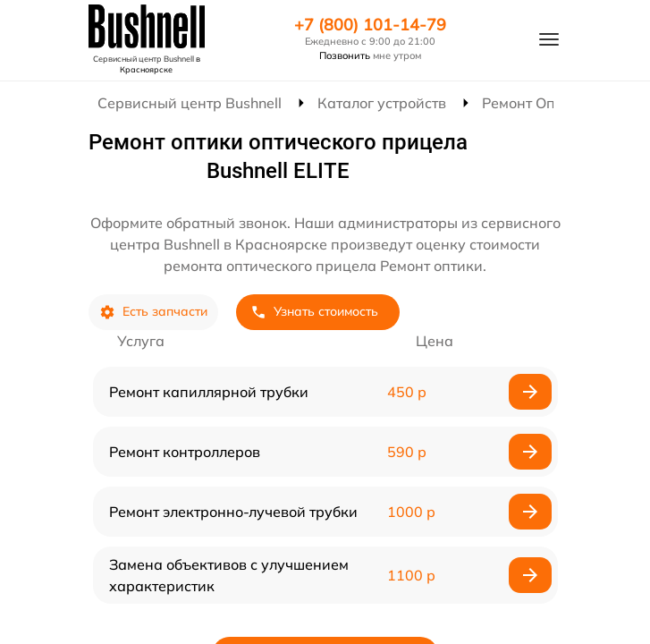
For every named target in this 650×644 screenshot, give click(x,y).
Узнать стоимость (314, 312)
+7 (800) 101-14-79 (370, 25)
